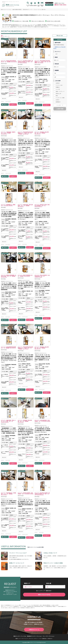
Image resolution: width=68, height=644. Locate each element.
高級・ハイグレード (60, 91)
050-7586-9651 (61, 5)
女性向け (58, 82)
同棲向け (58, 86)
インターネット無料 (60, 97)
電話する (14, 105)
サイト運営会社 (43, 638)
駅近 (57, 95)
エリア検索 (28, 6)
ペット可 (58, 89)
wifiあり (58, 99)
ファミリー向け (59, 84)
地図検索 (35, 6)
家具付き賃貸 (42, 6)
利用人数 (49, 583)
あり (57, 53)
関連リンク (18, 638)
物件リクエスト (49, 5)
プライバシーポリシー (33, 638)
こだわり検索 (39, 6)
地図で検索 (60, 35)
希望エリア (27, 583)
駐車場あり (58, 101)
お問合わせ (5, 105)
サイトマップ (25, 638)
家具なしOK (58, 93)
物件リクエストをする (44, 595)
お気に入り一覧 (50, 3)
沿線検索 (31, 6)
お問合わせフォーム (34, 629)
